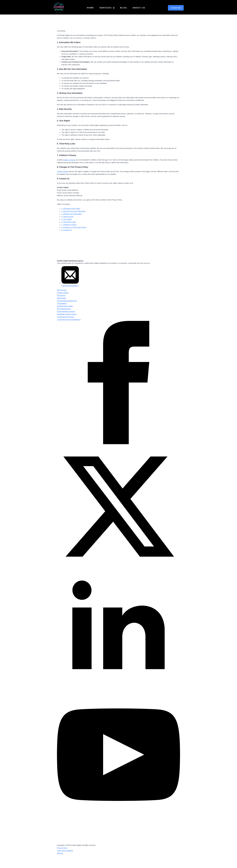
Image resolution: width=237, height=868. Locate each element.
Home (90, 8)
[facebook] (118, 444)
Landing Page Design (65, 306)
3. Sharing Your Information (72, 214)
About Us (139, 8)
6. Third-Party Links (69, 222)
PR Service (61, 295)
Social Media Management (67, 301)
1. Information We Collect (71, 209)
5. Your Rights (67, 219)
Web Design (61, 298)
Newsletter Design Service (67, 314)
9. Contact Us (66, 230)
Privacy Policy (62, 848)
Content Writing (63, 293)
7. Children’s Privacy (69, 225)
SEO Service (62, 290)
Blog (124, 8)
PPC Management (64, 309)
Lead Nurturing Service (65, 317)
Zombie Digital (62, 171)
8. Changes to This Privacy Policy (74, 227)
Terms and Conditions (65, 851)
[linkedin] (118, 692)
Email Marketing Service (66, 311)
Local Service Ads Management (69, 319)
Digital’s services (69, 160)
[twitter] (118, 568)
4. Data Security (67, 217)
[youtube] (118, 816)
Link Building (62, 303)
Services (106, 8)
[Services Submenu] (114, 8)
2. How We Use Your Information (74, 211)
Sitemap (60, 853)
